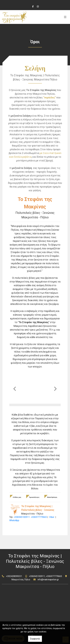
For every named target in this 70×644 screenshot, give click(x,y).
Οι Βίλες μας (17, 497)
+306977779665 (39, 517)
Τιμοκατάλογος (34, 497)
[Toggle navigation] (65, 17)
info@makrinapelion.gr (48, 580)
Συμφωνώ (35, 639)
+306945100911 (22, 517)
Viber (52, 517)
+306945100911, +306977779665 (45, 576)
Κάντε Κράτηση (52, 497)
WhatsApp (14, 520)
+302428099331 (14, 576)
